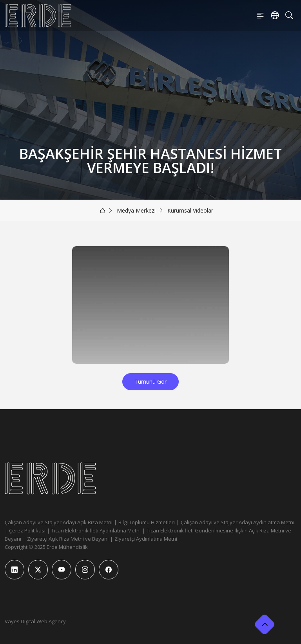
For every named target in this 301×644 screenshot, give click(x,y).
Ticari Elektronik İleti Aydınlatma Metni (96, 530)
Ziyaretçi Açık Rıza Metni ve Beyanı (68, 539)
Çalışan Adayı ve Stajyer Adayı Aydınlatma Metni (238, 522)
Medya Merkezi (136, 210)
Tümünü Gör (150, 382)
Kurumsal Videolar (190, 210)
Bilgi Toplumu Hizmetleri (147, 522)
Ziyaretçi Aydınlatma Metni (146, 539)
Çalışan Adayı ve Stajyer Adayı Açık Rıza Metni (59, 522)
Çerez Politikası (27, 530)
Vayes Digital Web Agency (35, 621)
